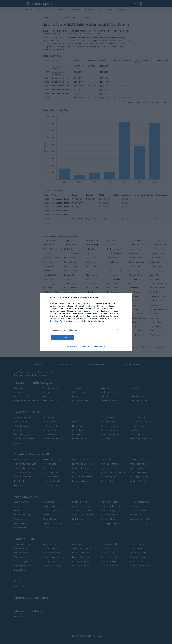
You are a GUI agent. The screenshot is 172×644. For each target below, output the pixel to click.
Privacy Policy (99, 346)
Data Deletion (72, 346)
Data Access (86, 346)
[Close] (127, 298)
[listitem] (86, 330)
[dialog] (86, 322)
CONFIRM (63, 337)
